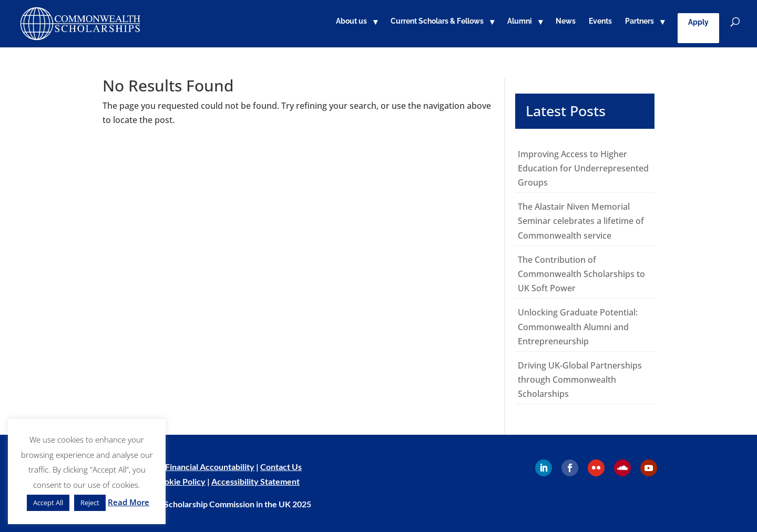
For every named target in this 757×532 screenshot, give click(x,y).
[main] (378, 241)
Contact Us (281, 467)
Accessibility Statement (255, 481)
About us (351, 21)
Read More (129, 502)
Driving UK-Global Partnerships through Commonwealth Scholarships (580, 380)
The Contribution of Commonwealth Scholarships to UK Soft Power (581, 274)
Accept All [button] (48, 503)
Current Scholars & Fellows (437, 21)
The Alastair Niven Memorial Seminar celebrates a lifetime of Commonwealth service (581, 221)
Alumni (520, 21)
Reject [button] (90, 503)
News (566, 21)
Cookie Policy (180, 481)
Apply (698, 22)
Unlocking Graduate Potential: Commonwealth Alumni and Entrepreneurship (578, 326)
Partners (640, 21)
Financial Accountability (210, 467)
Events (600, 21)
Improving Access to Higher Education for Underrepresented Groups (583, 168)
